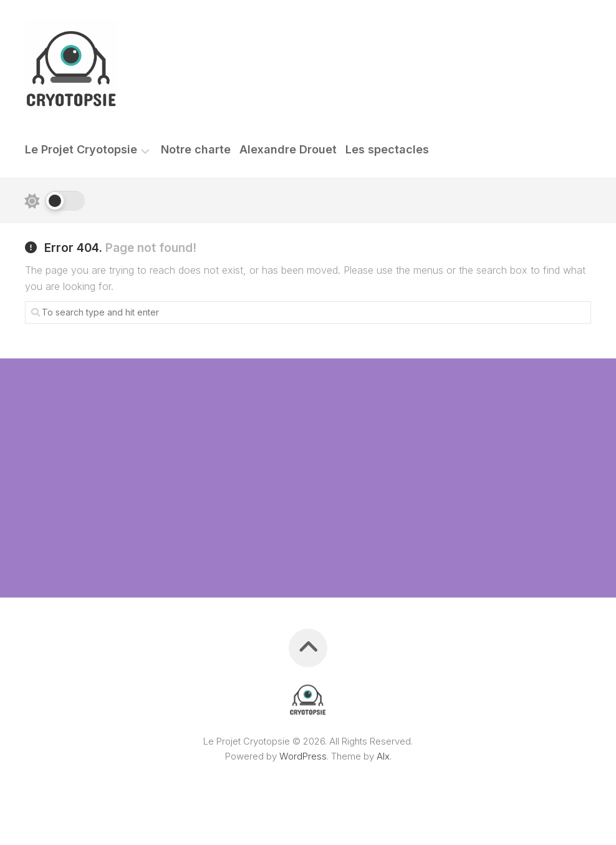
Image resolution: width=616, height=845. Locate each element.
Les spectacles (387, 150)
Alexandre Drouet (288, 150)
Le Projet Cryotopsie (81, 150)
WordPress (303, 756)
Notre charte (196, 150)
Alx (383, 756)
